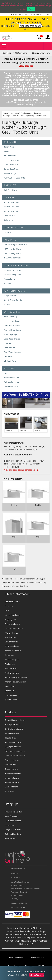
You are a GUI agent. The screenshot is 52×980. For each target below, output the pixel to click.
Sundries (7, 283)
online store (14, 113)
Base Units (10, 142)
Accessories (10, 791)
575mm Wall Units (11, 202)
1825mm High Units (12, 249)
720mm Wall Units (11, 207)
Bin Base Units (10, 156)
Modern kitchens (12, 782)
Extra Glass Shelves (12, 339)
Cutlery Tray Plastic (12, 321)
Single (14, 537)
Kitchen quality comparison (16, 677)
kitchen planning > (27, 105)
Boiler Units (8, 220)
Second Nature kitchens (15, 720)
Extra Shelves (9, 348)
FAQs (7, 611)
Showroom (9, 655)
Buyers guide (10, 620)
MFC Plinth (8, 356)
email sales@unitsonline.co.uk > (22, 101)
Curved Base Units (11, 160)
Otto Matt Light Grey (26, 115)
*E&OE (41, 966)
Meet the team (11, 668)
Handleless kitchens (13, 773)
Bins (5, 373)
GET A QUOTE (37, 975)
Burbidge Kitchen (10, 115)
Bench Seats (9, 147)
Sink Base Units (10, 190)
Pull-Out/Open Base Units (14, 178)
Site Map (29, 966)
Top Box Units (41, 115)
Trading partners (12, 673)
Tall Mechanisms (11, 386)
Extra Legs (8, 343)
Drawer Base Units (11, 164)
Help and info (10, 838)
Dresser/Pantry (14, 228)
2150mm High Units (12, 258)
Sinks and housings (13, 834)
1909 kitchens (11, 738)
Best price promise (13, 602)
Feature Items (9, 279)
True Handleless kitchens (15, 756)
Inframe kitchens (12, 778)
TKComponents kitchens (15, 751)
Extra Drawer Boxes (12, 326)
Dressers (7, 232)
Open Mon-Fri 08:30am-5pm (15, 53)
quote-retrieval (11, 700)
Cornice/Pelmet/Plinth (13, 270)
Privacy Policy (14, 966)
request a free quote (30, 26)
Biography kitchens (13, 747)
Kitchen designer (12, 660)
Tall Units (10, 240)
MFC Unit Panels (11, 361)
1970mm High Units (12, 253)
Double (14, 505)
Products (10, 712)
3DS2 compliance (12, 646)
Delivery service (11, 642)
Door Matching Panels (13, 275)
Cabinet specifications (14, 628)
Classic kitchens (11, 787)
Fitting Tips (12, 804)
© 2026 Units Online (37, 958)
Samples (7, 304)
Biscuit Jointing (10, 317)
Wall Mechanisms (11, 382)
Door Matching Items (17, 265)
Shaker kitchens (11, 769)
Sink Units (10, 185)
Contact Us (9, 691)
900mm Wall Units (11, 211)
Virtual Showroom (40, 53)
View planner (26, 66)
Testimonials (10, 664)
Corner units (10, 825)
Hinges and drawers (13, 830)
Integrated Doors (11, 296)
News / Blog (10, 686)
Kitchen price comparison (15, 682)
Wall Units (10, 198)
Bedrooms (9, 606)
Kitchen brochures (12, 615)
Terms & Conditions (15, 958)
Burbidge (38, 113)
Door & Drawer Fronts (13, 300)
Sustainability (10, 637)
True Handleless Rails (14, 812)
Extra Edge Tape (10, 334)
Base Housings (10, 173)
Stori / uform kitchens (14, 729)
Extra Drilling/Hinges (12, 330)
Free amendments (12, 624)
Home (5, 113)
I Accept (31, 9)
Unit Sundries (12, 312)
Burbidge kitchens (12, 724)
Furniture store (26, 113)
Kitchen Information (17, 594)
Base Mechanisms (11, 378)
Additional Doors (14, 291)
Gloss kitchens (11, 765)
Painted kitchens (12, 760)
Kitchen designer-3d (13, 651)
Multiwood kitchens (13, 742)
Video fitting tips (12, 816)
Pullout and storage (13, 821)
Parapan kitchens (12, 733)
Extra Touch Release (12, 352)
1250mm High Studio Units (15, 245)
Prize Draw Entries (12, 695)
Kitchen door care (12, 633)
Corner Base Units (11, 169)
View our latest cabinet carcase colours (22, 470)
